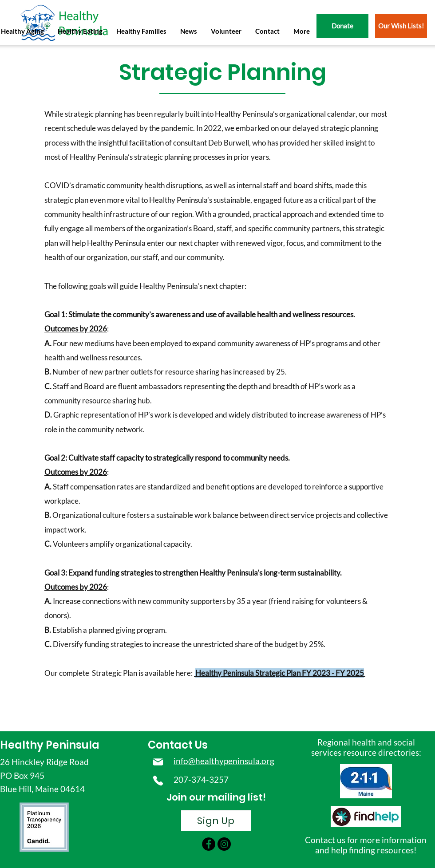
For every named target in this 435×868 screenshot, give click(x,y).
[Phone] (158, 781)
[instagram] (224, 844)
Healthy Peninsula (50, 745)
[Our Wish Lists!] (401, 26)
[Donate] (342, 26)
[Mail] (158, 762)
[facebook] (209, 844)
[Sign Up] (216, 821)
